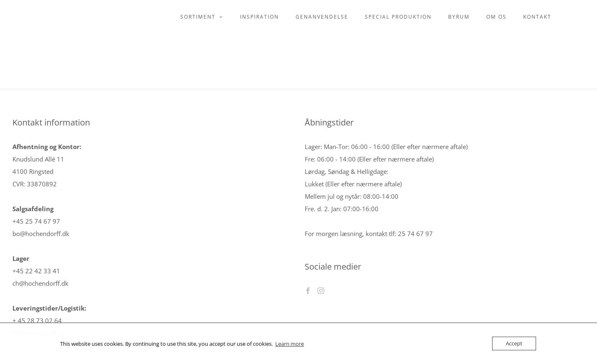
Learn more (290, 344)
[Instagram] (321, 291)
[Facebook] (308, 291)
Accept (514, 343)
